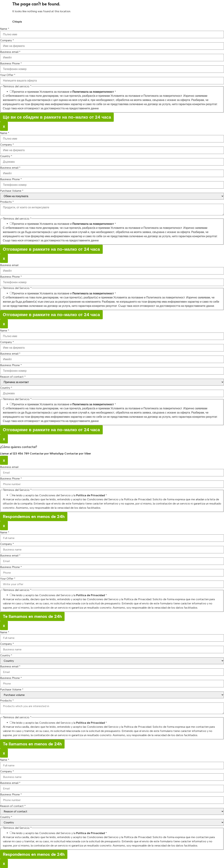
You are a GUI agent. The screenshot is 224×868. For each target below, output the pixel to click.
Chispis (17, 22)
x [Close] (4, 126)
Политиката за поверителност (93, 92)
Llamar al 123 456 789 (15, 454)
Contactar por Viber (78, 454)
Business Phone (11, 63)
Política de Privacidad (90, 495)
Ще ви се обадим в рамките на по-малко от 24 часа (57, 117)
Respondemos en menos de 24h (34, 516)
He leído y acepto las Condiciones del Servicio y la (59, 495)
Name (5, 29)
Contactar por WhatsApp (47, 454)
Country (6, 156)
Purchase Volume (12, 191)
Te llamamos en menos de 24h (32, 616)
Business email (10, 52)
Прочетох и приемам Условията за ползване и (64, 92)
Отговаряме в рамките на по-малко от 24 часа (51, 249)
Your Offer (8, 75)
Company (7, 40)
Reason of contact (13, 377)
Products (7, 202)
